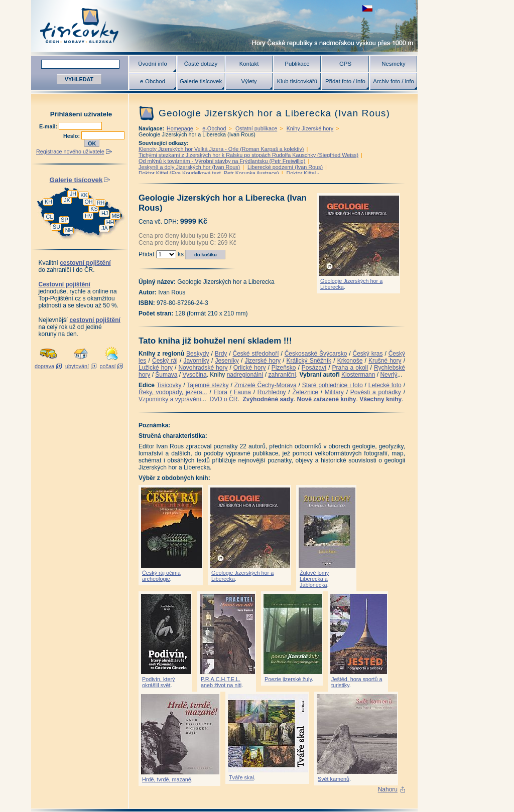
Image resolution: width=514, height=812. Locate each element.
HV (89, 216)
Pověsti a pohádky (376, 392)
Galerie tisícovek (201, 81)
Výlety (249, 81)
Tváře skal (241, 777)
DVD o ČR (223, 399)
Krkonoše (350, 361)
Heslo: (72, 136)
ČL (50, 217)
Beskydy (198, 354)
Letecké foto (385, 385)
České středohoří (256, 354)
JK (67, 200)
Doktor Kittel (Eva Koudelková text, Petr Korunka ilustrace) (209, 173)
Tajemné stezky (208, 385)
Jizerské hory (263, 361)
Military (334, 392)
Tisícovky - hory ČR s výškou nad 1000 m (224, 26)
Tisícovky (169, 385)
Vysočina (194, 375)
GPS (345, 64)
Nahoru (388, 789)
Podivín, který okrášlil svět (158, 682)
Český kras (368, 354)
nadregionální (245, 375)
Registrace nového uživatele (70, 151)
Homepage (180, 128)
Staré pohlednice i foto (333, 385)
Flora (221, 392)
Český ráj (165, 361)
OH (88, 202)
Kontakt (249, 64)
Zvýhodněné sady (268, 399)
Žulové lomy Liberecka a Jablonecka (314, 579)
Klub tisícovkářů (297, 81)
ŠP (64, 220)
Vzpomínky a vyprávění (170, 399)
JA (105, 228)
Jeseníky (227, 361)
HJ (105, 213)
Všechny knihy (380, 399)
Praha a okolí (350, 368)
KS (94, 209)
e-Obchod (153, 81)
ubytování (77, 366)
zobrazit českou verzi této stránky (367, 8)
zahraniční (282, 375)
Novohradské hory (203, 368)
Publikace (297, 64)
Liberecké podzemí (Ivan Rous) (285, 167)
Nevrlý (389, 375)
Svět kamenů (334, 779)
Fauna (242, 392)
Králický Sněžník (309, 361)
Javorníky (196, 361)
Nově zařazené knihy (326, 399)
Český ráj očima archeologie (161, 576)
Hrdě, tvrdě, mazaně (167, 779)
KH (48, 202)
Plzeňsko (284, 368)
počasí (108, 366)
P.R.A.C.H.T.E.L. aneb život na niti (221, 682)
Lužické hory (156, 368)
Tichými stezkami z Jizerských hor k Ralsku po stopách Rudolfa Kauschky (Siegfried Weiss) (248, 155)
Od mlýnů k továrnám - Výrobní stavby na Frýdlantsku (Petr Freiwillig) (222, 161)
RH (101, 203)
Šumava (166, 375)
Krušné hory (385, 361)
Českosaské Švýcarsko (316, 354)
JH (73, 194)
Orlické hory (250, 368)
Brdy (221, 354)
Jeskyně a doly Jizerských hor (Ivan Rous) (189, 167)
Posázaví (314, 368)
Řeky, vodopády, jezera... (173, 392)
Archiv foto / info (394, 81)
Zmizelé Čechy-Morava (266, 385)
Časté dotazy (201, 64)
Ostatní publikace (256, 128)
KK (84, 195)
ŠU (56, 227)
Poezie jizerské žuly (288, 679)
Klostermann (358, 375)
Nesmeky (393, 64)
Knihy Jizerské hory (310, 128)
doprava (44, 366)
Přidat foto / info (345, 81)
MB (115, 216)
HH (110, 222)
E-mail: (49, 126)
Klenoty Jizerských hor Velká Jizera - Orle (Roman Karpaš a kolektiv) (221, 149)
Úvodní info (153, 64)
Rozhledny (272, 392)
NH (69, 230)
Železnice (305, 392)
